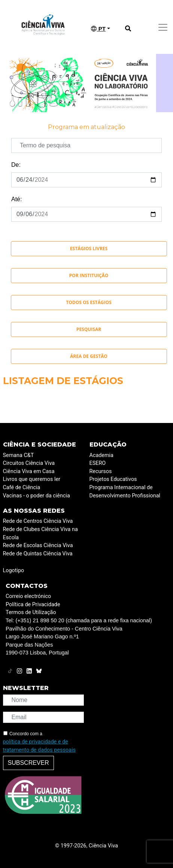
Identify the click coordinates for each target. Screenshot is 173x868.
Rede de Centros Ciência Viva (38, 521)
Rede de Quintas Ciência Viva (38, 554)
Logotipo (14, 571)
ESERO (98, 463)
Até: (16, 199)
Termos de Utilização (31, 612)
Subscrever (28, 763)
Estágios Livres (89, 249)
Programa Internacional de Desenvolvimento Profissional (125, 492)
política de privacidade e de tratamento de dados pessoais (39, 746)
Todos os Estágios (89, 302)
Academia (101, 455)
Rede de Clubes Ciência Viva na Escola (40, 533)
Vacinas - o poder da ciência (37, 496)
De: (16, 165)
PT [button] (98, 29)
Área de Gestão (89, 356)
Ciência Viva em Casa (29, 471)
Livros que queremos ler (32, 479)
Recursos (101, 471)
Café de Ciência (22, 487)
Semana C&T (19, 455)
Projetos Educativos (113, 479)
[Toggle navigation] (163, 27)
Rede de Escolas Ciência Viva (38, 545)
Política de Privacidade (33, 605)
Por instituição (89, 275)
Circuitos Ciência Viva (29, 463)
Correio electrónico (28, 596)
